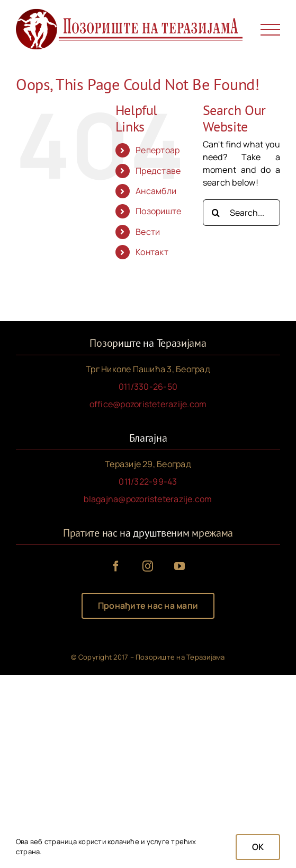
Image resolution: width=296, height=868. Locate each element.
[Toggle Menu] (271, 30)
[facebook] (116, 566)
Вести (148, 232)
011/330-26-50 (148, 387)
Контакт (152, 252)
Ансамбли (156, 191)
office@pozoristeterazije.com (148, 404)
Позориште (158, 211)
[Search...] (241, 213)
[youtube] (180, 566)
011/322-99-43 (148, 481)
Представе (158, 171)
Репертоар (158, 150)
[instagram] (148, 566)
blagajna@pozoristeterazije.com (148, 499)
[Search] (216, 213)
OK (258, 847)
